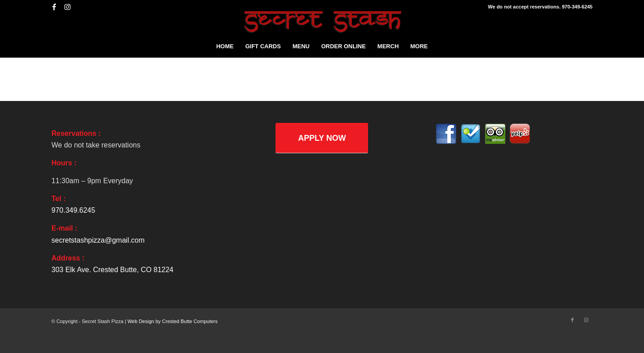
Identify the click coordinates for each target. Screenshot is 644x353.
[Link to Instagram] (68, 7)
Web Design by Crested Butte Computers (173, 321)
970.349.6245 (73, 210)
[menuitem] (225, 46)
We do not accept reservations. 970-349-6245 (540, 7)
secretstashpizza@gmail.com (98, 240)
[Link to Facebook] (54, 7)
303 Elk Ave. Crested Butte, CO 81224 (112, 270)
